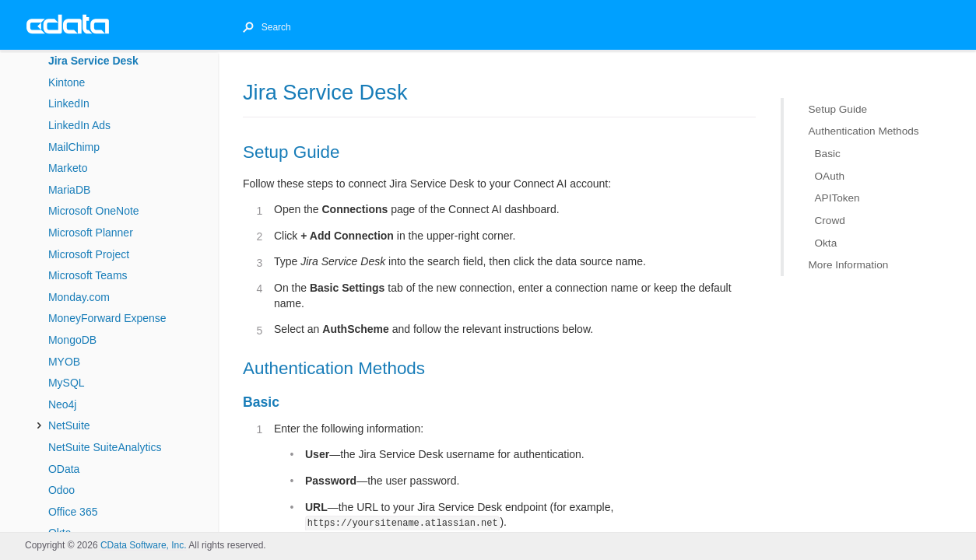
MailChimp (74, 147)
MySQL (67, 383)
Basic (828, 154)
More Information (849, 265)
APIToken (837, 198)
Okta (826, 242)
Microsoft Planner (91, 233)
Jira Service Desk (93, 61)
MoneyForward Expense (107, 318)
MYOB (64, 362)
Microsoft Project (89, 254)
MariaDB (69, 190)
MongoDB (72, 340)
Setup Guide (838, 109)
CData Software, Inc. (144, 545)
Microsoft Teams (88, 275)
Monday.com (79, 297)
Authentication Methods (864, 131)
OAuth (830, 175)
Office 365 (73, 512)
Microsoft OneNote (94, 211)
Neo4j (63, 404)
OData (64, 469)
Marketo (68, 168)
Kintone (67, 82)
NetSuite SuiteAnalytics (105, 447)
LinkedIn (69, 103)
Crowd (830, 220)
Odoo (61, 490)
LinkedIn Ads (79, 125)
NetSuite (69, 425)
